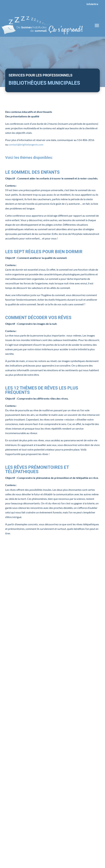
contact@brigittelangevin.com (26, 144)
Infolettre (92, 4)
